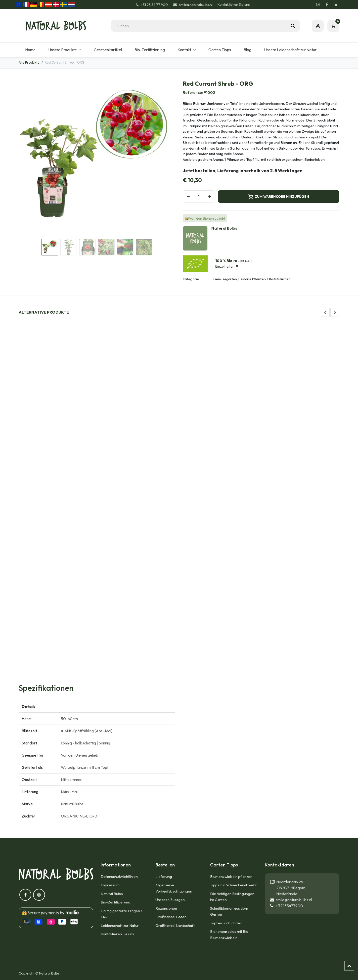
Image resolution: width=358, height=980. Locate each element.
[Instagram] (318, 4)
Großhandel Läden (171, 917)
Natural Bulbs (112, 894)
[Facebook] (327, 4)
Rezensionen (166, 908)
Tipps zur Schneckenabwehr (233, 885)
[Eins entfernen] (188, 197)
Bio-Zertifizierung (115, 902)
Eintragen (318, 26)
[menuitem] (30, 50)
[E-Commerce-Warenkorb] (333, 26)
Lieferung (164, 877)
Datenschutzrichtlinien (119, 877)
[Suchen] (293, 26)
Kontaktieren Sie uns (234, 4)
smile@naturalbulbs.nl (293, 900)
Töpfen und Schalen (226, 923)
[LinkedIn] (335, 4)
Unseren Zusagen (170, 900)
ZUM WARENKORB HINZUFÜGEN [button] (279, 197)
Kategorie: (191, 279)
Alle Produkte (29, 62)
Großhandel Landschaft (175, 925)
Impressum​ (110, 885)
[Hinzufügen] (209, 197)
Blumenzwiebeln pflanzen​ (231, 877)
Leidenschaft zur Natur (120, 925)
